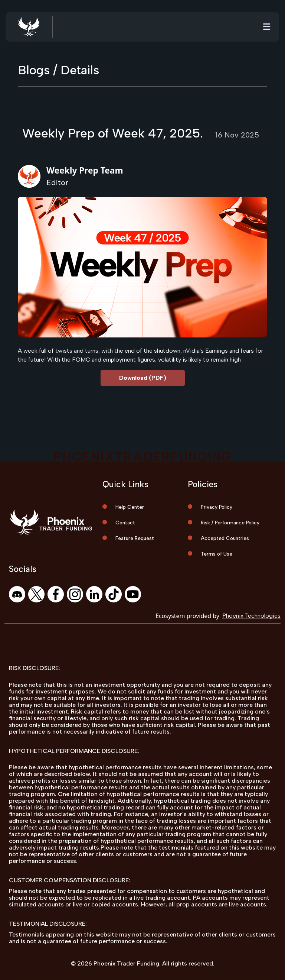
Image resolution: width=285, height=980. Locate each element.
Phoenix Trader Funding (126, 963)
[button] (267, 27)
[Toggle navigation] (267, 27)
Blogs (34, 70)
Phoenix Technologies (251, 616)
